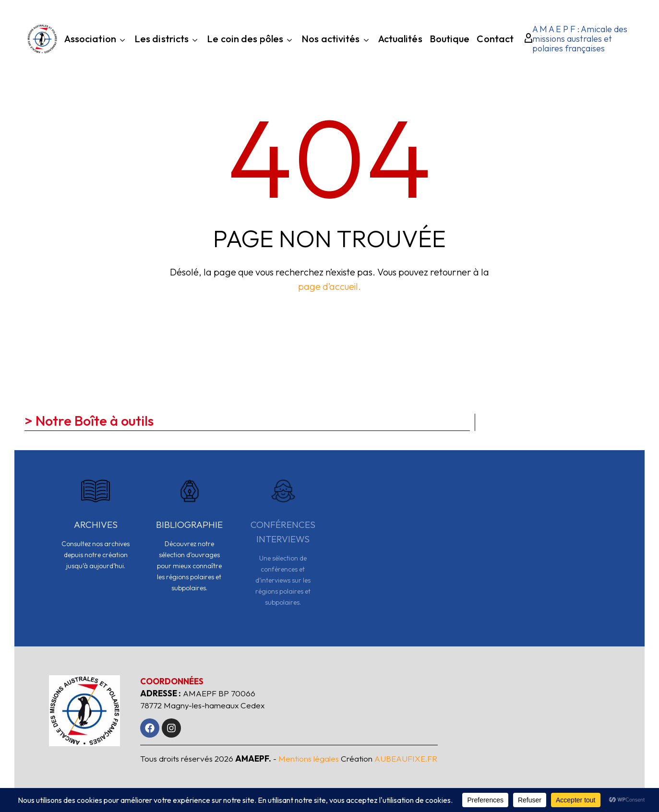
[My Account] (525, 39)
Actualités (400, 40)
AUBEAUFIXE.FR (406, 758)
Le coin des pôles (251, 40)
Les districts (167, 40)
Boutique (450, 40)
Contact (495, 40)
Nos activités (336, 40)
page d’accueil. (329, 286)
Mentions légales (309, 758)
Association (96, 40)
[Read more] (96, 530)
